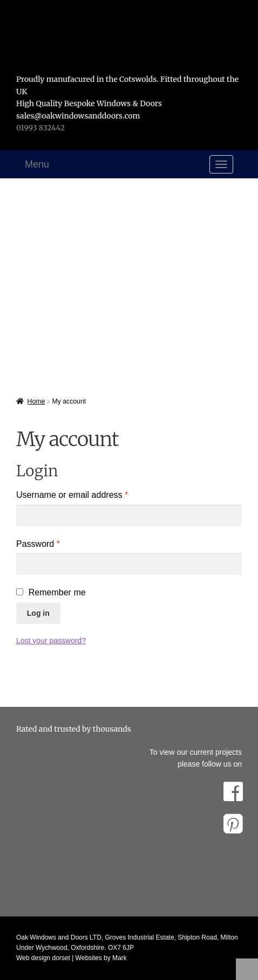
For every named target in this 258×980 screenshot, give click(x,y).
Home (36, 401)
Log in (38, 613)
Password (55, 543)
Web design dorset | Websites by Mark (72, 958)
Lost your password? (51, 641)
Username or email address (89, 494)
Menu (37, 164)
